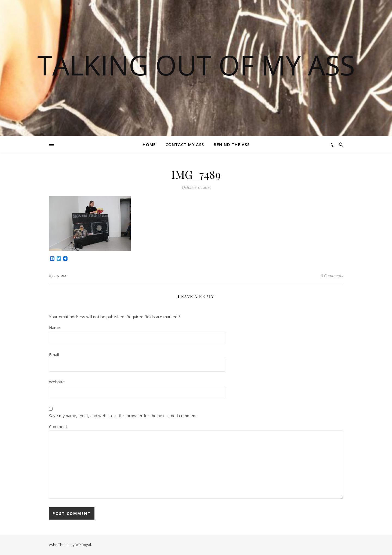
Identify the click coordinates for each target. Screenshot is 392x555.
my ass (61, 275)
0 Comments (332, 275)
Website (57, 382)
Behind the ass (232, 144)
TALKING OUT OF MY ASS (196, 65)
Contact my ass (185, 144)
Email (54, 354)
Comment (58, 426)
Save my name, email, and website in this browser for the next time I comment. (123, 416)
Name (55, 327)
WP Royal (83, 545)
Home (149, 144)
